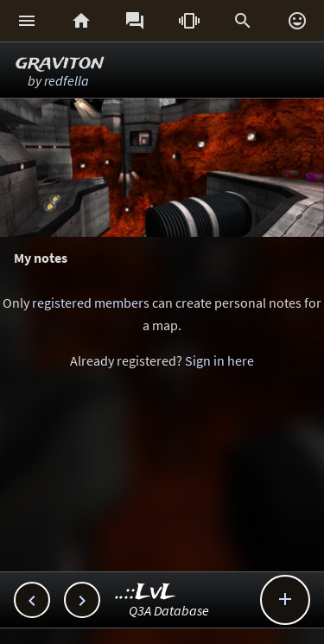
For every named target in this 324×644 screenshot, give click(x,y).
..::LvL (146, 593)
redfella (67, 80)
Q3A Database (169, 610)
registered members (91, 303)
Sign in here (219, 360)
